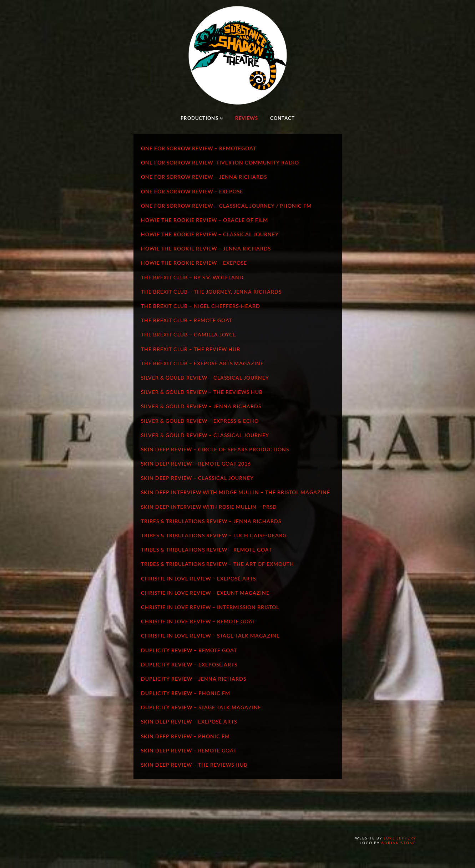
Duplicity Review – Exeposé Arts (189, 664)
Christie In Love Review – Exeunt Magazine (205, 593)
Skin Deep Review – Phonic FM (185, 736)
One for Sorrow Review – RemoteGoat (199, 148)
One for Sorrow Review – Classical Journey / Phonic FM (226, 206)
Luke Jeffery (400, 838)
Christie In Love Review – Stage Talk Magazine (210, 636)
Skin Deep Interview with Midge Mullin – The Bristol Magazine (236, 492)
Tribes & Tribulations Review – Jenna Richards (211, 521)
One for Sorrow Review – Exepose (192, 191)
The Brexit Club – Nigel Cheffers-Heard (201, 306)
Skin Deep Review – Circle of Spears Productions (215, 449)
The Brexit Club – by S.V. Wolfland (192, 277)
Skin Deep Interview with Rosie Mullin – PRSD (209, 507)
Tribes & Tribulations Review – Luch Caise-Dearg (214, 535)
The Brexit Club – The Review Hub (191, 349)
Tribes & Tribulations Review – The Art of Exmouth (218, 564)
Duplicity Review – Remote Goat (189, 650)
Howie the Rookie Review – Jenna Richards (206, 248)
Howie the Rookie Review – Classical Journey (210, 234)
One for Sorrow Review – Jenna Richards (204, 177)
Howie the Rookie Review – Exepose (194, 263)
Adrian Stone (399, 843)
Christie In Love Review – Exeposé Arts (198, 578)
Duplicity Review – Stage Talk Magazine (201, 707)
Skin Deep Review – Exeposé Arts (189, 722)
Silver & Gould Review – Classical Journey (205, 378)
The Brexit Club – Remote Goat (187, 320)
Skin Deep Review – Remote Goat (189, 750)
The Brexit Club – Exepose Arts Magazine (202, 363)
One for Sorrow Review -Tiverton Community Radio (220, 163)
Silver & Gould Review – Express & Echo (200, 421)
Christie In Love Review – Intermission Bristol (210, 607)
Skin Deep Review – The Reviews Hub (194, 765)
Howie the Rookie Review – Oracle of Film (204, 220)
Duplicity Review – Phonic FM (186, 693)
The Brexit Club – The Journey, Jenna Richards (211, 292)
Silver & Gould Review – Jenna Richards (201, 406)
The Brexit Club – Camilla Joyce (189, 334)
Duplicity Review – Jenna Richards (194, 679)
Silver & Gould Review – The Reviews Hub (202, 392)
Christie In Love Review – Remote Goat (198, 621)
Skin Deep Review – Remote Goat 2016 (196, 464)
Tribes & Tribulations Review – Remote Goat (206, 550)
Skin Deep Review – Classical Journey (197, 478)
